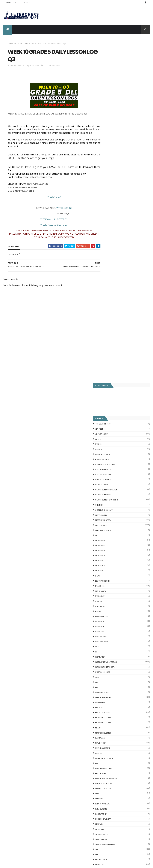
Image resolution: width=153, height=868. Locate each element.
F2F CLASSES (112, 246)
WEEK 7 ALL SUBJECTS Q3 (51, 229)
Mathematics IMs (114, 368)
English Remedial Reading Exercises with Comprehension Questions (124, 778)
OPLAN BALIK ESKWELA (115, 413)
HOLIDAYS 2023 (113, 297)
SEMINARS (111, 479)
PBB (108, 418)
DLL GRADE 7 (111, 226)
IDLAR (109, 302)
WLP (108, 550)
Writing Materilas (115, 601)
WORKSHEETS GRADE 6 (116, 585)
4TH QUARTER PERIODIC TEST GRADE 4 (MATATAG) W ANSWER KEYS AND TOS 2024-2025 (83, 699)
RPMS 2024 (111, 454)
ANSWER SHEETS (113, 89)
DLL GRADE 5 (112, 216)
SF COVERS (111, 484)
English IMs (112, 241)
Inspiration (112, 312)
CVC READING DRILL (113, 754)
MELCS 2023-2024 (114, 378)
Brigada (110, 104)
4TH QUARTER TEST (114, 79)
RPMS (109, 449)
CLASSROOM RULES (115, 150)
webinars (111, 540)
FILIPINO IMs (112, 261)
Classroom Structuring (118, 155)
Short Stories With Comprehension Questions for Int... (121, 730)
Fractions (108, 704)
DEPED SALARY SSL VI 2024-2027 (131, 639)
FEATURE (110, 256)
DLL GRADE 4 (112, 210)
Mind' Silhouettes (114, 388)
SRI (108, 509)
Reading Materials (115, 444)
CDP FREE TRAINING (114, 134)
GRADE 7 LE (111, 286)
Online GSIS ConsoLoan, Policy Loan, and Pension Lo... (124, 759)
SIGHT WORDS (112, 494)
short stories (113, 489)
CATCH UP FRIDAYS (114, 124)
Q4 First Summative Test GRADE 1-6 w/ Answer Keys (131, 626)
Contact (26, 3)
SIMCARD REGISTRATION (116, 499)
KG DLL (109, 337)
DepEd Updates (113, 180)
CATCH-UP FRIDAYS (115, 130)
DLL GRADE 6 (25, 44)
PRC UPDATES (112, 428)
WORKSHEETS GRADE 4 (116, 575)
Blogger (133, 804)
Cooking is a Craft (115, 165)
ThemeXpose (20, 864)
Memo (109, 383)
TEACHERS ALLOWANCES (117, 525)
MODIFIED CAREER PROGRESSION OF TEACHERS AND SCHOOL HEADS (83, 770)
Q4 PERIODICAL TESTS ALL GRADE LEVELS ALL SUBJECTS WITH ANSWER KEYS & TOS (83, 751)
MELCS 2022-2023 (114, 373)
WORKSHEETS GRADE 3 (116, 570)
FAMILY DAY (111, 251)
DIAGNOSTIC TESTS (114, 185)
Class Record (113, 140)
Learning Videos (114, 347)
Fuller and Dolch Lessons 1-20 (118, 715)
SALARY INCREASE (114, 459)
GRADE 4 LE (111, 281)
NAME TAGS (111, 393)
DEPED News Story (115, 175)
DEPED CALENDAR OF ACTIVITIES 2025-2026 (82, 841)
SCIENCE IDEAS (110, 763)
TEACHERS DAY (113, 530)
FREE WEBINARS (113, 271)
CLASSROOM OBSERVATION (118, 145)
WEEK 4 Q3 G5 (62, 212)
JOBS (109, 332)
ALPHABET (110, 84)
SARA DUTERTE (112, 464)
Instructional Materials (118, 317)
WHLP (109, 545)
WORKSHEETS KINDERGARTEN (118, 590)
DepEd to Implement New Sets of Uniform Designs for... (125, 742)
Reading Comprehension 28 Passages (123, 725)
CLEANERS (111, 160)
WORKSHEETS (112, 555)
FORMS (110, 266)
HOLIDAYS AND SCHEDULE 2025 (82, 824)
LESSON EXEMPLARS (115, 352)
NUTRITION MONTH (114, 403)
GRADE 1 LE (111, 276)
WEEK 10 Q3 (51, 201)
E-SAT (109, 231)
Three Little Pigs (111, 789)
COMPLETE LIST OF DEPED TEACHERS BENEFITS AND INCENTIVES (130, 616)
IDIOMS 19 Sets (110, 767)
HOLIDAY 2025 (112, 292)
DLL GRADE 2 (112, 200)
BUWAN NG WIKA (113, 114)
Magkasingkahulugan (114, 747)
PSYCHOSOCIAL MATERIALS (118, 433)
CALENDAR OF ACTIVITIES (117, 119)
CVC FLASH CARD (112, 697)
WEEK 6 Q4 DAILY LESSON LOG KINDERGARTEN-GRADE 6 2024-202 (82, 789)
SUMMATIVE (111, 520)
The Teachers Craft (116, 656)
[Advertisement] (51, 362)
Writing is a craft (115, 596)
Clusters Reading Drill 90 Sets (118, 750)
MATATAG (111, 362)
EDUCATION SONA (114, 236)
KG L (108, 342)
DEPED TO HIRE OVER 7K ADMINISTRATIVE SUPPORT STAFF (83, 717)
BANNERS (110, 99)
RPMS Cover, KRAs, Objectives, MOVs (122, 792)
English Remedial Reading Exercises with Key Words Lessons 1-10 (126, 772)
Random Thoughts (115, 438)
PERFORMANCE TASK (115, 423)
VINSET (109, 535)
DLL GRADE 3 (112, 205)
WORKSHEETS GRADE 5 (116, 580)
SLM (108, 504)
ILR (108, 307)
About (16, 3)
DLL (16, 44)
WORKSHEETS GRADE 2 (116, 565)
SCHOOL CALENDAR (115, 474)
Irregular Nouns (111, 712)
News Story (112, 398)
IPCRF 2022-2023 (114, 327)
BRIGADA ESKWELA (114, 109)
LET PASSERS (112, 357)
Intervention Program (117, 322)
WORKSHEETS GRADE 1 (116, 560)
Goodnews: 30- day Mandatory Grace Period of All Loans (126, 736)
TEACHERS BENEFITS (76, 733)
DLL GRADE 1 (111, 195)
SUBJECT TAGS (113, 514)
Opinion (110, 408)
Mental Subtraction (113, 708)
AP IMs (109, 94)
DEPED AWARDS (113, 170)
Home (9, 3)
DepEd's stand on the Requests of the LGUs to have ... (126, 720)
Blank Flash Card (111, 701)
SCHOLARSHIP (112, 469)
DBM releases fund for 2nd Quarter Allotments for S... (121, 784)
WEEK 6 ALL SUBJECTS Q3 (51, 223)
